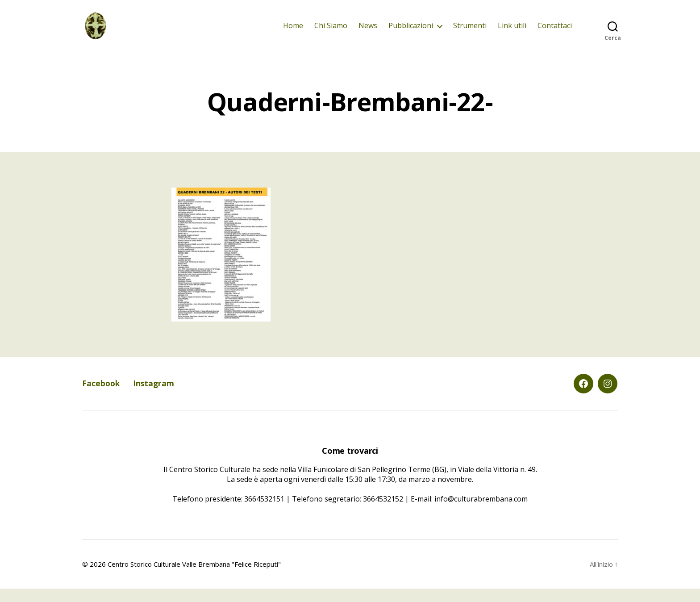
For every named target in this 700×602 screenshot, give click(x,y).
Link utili (512, 32)
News (368, 32)
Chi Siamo (331, 32)
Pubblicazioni (411, 32)
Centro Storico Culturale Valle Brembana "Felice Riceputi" (194, 577)
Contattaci (555, 32)
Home (293, 32)
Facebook (102, 397)
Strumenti (470, 32)
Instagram (155, 397)
